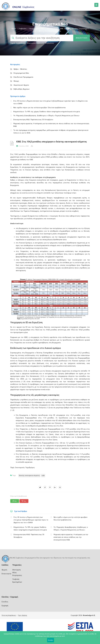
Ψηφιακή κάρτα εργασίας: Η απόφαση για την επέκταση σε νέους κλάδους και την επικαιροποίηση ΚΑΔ (71, 537)
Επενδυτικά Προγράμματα (23, 77)
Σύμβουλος (23, 29)
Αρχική (4, 570)
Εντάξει (51, 640)
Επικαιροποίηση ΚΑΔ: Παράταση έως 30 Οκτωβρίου (33, 120)
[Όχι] (97, 639)
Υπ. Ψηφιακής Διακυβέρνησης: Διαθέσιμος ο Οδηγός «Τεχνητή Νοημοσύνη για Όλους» (46, 116)
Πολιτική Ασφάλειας (9, 615)
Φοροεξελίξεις (52, 29)
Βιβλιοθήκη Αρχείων (22, 89)
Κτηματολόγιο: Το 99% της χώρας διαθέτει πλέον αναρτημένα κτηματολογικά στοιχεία (47, 112)
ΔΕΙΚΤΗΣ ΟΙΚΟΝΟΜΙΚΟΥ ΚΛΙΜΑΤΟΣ (29, 475)
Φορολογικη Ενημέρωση (35, 43)
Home (14, 29)
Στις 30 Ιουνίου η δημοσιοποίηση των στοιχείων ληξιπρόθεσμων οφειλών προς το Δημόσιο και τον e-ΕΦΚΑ (31, 520)
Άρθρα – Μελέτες (20, 69)
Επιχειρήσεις (50, 43)
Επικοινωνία (6, 574)
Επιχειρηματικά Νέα (37, 29)
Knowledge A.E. (89, 615)
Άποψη (16, 81)
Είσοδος (5, 602)
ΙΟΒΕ (43, 475)
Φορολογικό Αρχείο (21, 85)
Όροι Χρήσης (23, 615)
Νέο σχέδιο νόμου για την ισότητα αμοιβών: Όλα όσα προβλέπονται (40, 108)
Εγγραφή (5, 606)
